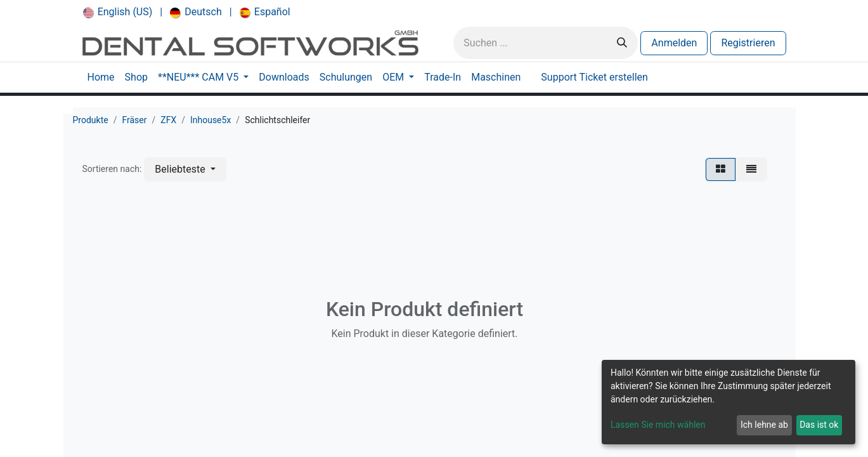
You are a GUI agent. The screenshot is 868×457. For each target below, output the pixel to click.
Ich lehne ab (764, 425)
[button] (185, 169)
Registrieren (748, 43)
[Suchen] (622, 43)
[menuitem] (118, 12)
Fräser (134, 120)
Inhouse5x (211, 120)
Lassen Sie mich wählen (658, 425)
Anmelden (674, 43)
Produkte (91, 120)
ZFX (168, 120)
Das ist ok (819, 425)
